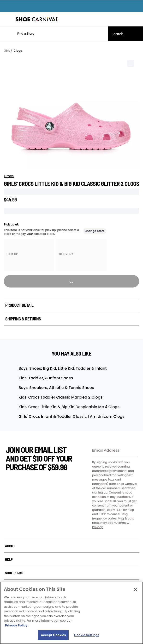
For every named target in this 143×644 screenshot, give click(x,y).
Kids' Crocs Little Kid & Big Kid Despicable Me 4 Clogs (69, 407)
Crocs (9, 176)
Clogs (18, 51)
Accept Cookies (53, 635)
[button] (19, 34)
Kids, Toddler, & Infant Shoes (46, 378)
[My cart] (137, 19)
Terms (122, 523)
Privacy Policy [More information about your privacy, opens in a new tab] (16, 625)
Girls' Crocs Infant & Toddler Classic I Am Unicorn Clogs (71, 416)
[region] (71, 613)
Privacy (97, 527)
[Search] (125, 34)
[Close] (135, 589)
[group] (29, 255)
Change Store (95, 231)
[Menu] (7, 19)
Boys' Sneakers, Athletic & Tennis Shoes (56, 388)
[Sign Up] (132, 451)
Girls (7, 51)
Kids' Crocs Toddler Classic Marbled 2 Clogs (60, 397)
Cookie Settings (87, 635)
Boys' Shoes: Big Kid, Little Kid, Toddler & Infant (63, 368)
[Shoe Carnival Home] (37, 19)
